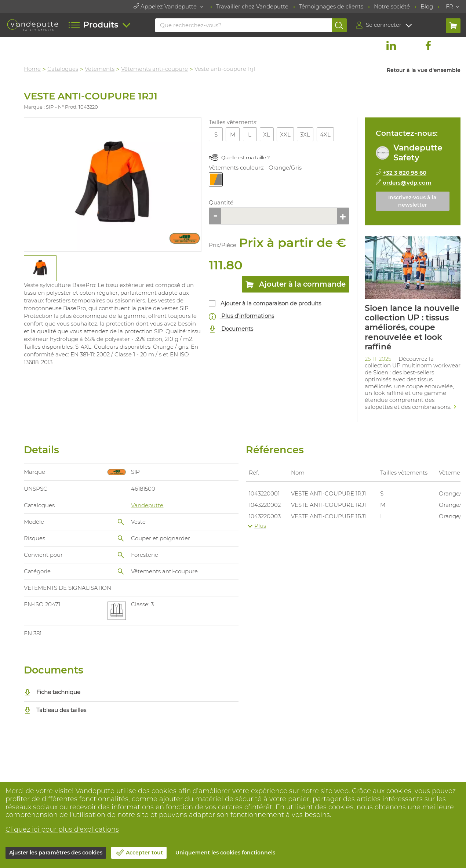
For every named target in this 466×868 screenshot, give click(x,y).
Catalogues (63, 69)
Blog (427, 6)
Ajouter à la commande (296, 286)
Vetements (100, 69)
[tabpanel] (40, 268)
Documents (231, 329)
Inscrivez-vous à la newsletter (412, 201)
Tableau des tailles (55, 710)
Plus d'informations (241, 316)
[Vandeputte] (33, 25)
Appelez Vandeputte (166, 6)
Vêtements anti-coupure (154, 69)
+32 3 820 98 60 (405, 173)
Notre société (392, 6)
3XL (305, 135)
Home (32, 69)
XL (267, 135)
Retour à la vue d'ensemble (424, 70)
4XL (325, 135)
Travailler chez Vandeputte (252, 6)
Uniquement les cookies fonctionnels (225, 853)
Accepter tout (144, 853)
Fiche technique (52, 692)
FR (449, 6)
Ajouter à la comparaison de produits (271, 303)
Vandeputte (147, 505)
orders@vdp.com (407, 183)
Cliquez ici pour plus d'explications (62, 829)
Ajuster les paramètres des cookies (56, 853)
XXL (285, 135)
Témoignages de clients (331, 6)
